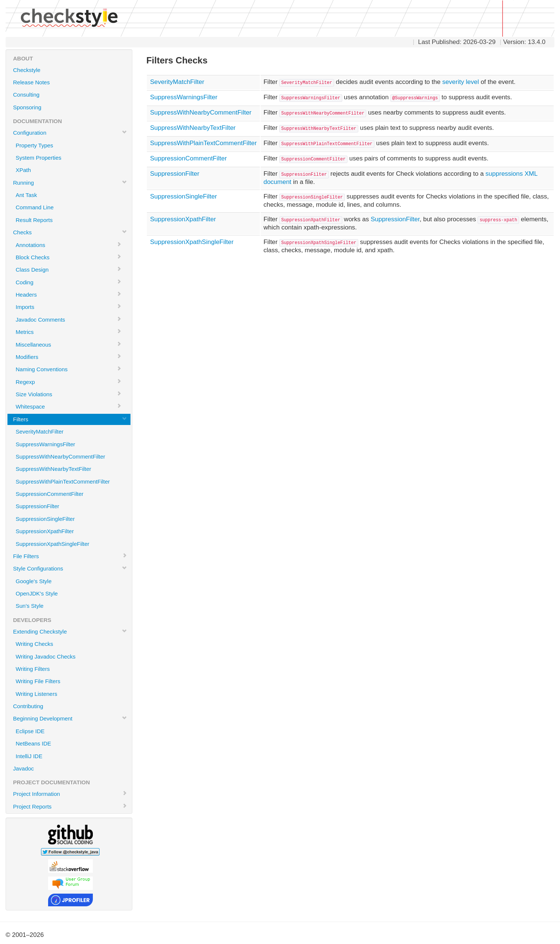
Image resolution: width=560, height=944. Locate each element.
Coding (69, 282)
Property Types (34, 145)
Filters (70, 419)
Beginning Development (70, 718)
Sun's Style (30, 606)
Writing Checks (34, 644)
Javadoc (23, 768)
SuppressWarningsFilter (45, 444)
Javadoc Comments (69, 319)
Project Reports (70, 806)
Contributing (28, 706)
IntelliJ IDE (29, 756)
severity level (460, 82)
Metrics (69, 332)
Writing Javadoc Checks (46, 657)
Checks (70, 232)
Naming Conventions (69, 369)
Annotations (69, 245)
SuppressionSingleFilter (45, 519)
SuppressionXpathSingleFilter (53, 544)
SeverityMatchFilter (40, 432)
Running (70, 182)
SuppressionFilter (37, 506)
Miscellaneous (69, 344)
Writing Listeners (36, 694)
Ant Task (26, 195)
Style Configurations (70, 568)
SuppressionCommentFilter (50, 494)
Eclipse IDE (30, 731)
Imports (69, 307)
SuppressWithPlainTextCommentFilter (63, 482)
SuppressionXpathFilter (45, 531)
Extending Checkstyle (70, 631)
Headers (69, 294)
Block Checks (69, 257)
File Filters (70, 556)
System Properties (39, 158)
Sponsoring (27, 107)
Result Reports (34, 220)
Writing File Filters (38, 681)
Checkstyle (27, 70)
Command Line (35, 207)
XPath (23, 170)
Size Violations (69, 394)
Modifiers (69, 357)
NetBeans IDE (33, 743)
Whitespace (69, 406)
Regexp (69, 382)
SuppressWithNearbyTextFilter (54, 469)
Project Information (70, 794)
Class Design (69, 269)
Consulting (26, 95)
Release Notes (31, 82)
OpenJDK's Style (37, 593)
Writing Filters (33, 669)
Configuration (70, 132)
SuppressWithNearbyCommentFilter (60, 457)
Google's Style (34, 581)
